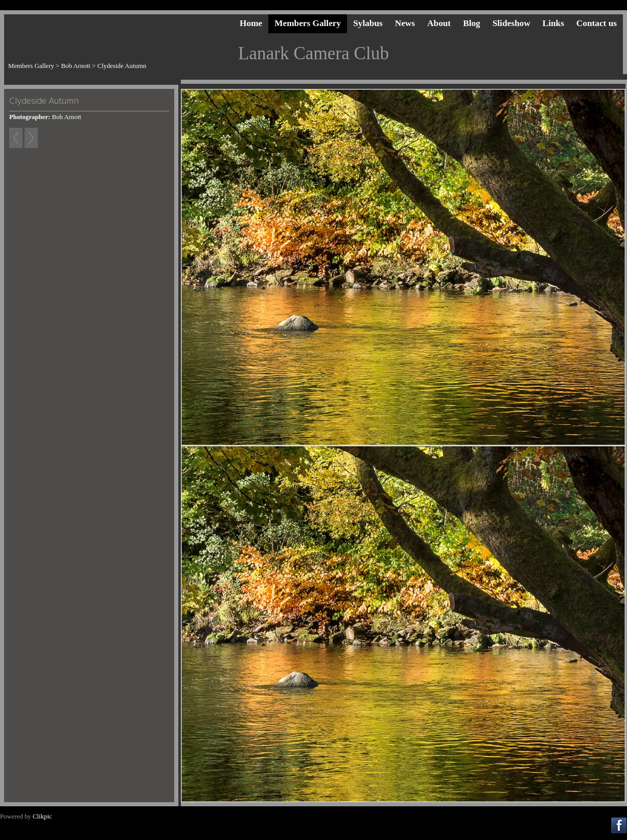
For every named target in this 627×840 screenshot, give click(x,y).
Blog (472, 23)
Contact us (597, 23)
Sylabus (368, 23)
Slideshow (512, 23)
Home (251, 23)
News (405, 23)
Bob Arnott (76, 66)
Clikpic (42, 816)
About (439, 23)
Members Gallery (308, 23)
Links (553, 23)
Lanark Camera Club (313, 53)
